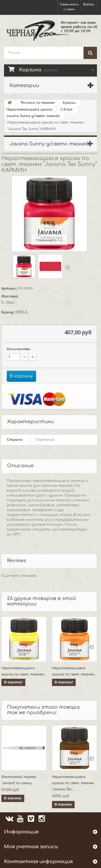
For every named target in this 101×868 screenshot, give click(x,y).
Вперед (67, 267)
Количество (19, 349)
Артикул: (10, 289)
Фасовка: (11, 296)
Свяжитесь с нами (69, 7)
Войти (89, 4)
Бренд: (8, 312)
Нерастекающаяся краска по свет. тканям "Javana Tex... (73, 783)
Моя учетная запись (31, 847)
